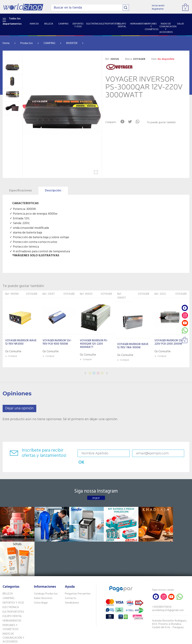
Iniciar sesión (158, 6)
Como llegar (41, 558)
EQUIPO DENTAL (12, 572)
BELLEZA (8, 549)
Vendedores (72, 558)
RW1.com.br (108, 640)
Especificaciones (20, 191)
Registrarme (158, 9)
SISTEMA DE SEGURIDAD (17, 606)
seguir (96, 490)
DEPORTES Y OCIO (13, 558)
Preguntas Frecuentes (78, 549)
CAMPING (49, 43)
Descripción (53, 191)
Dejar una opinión (19, 408)
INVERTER (72, 43)
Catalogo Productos (46, 549)
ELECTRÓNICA (11, 563)
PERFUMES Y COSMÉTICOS (11, 583)
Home (6, 43)
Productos (27, 43)
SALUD (7, 602)
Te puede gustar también (162, 123)
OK (181, 453)
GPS (5, 611)
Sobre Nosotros (43, 554)
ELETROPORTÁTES (13, 567)
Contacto (71, 554)
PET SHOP (9, 615)
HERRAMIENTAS (12, 576)
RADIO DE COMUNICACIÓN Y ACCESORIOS (13, 593)
